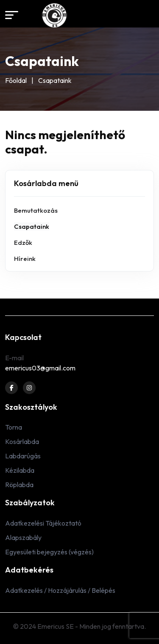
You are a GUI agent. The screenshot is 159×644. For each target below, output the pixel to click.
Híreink (25, 259)
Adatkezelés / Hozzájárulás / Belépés (60, 590)
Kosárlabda (22, 441)
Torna (14, 427)
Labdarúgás (23, 456)
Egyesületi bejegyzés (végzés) (49, 552)
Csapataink (32, 226)
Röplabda (19, 485)
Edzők (23, 243)
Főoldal (16, 80)
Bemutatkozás (36, 210)
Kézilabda (20, 470)
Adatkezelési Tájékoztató (43, 523)
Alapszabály (23, 537)
